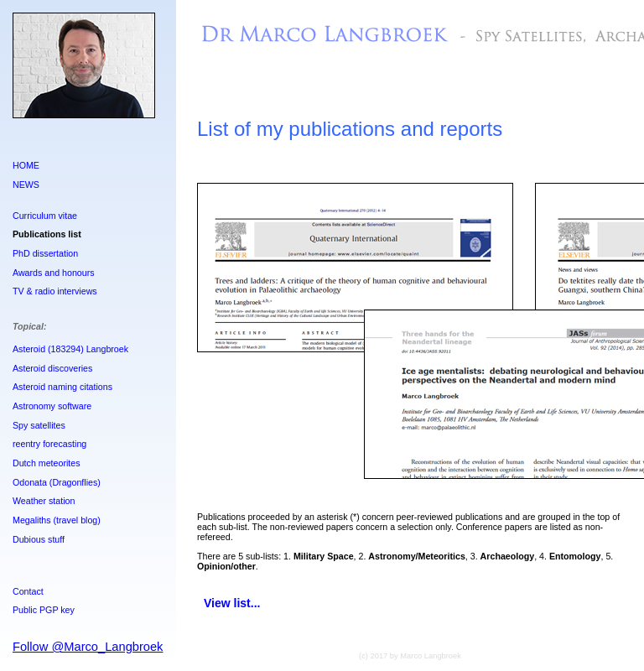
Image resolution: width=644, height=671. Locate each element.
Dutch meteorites (47, 463)
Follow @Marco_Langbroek (88, 647)
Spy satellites (39, 425)
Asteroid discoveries (52, 368)
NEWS (26, 185)
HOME (26, 165)
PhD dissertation (45, 253)
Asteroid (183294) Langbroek (70, 349)
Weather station (44, 501)
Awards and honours (54, 273)
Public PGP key (44, 610)
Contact (28, 591)
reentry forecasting (49, 444)
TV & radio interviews (55, 291)
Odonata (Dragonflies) (57, 482)
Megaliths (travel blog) (57, 520)
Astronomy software (52, 406)
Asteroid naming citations (62, 387)
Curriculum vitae (45, 216)
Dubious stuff (39, 539)
